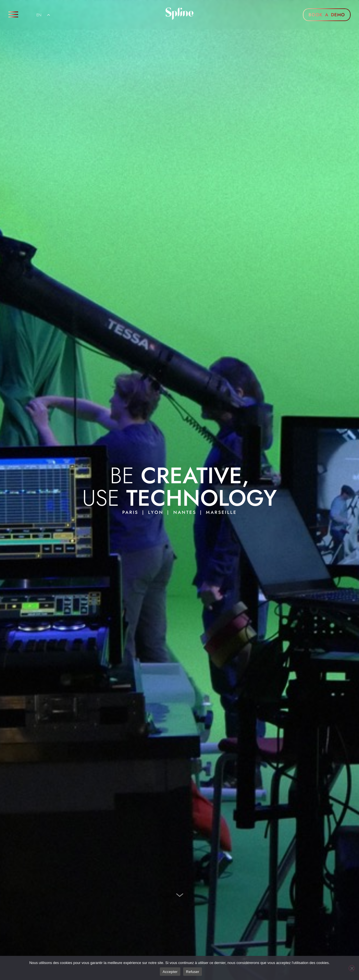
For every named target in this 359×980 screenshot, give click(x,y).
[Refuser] (352, 968)
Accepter (170, 972)
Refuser (193, 972)
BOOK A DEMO (327, 15)
